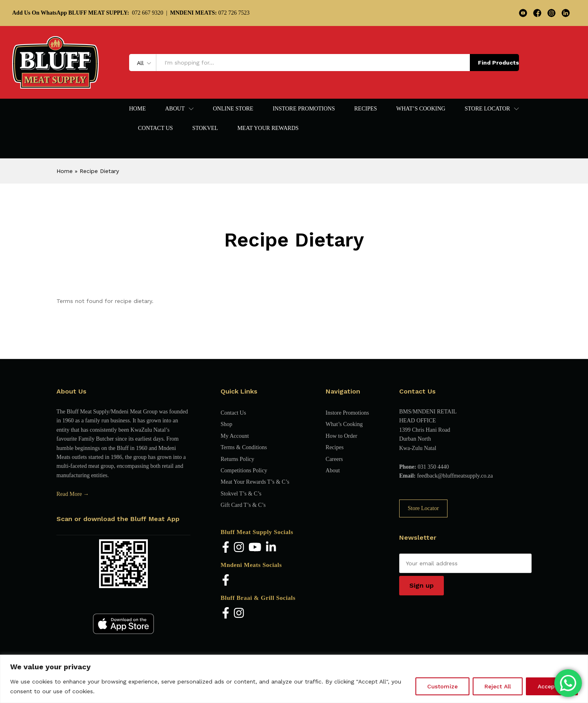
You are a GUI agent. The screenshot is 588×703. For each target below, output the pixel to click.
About (333, 470)
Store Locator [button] (487, 109)
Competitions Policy (244, 470)
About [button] (175, 109)
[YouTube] (255, 548)
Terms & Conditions (244, 447)
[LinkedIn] (271, 548)
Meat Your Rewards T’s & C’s (255, 482)
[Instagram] (239, 548)
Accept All (552, 686)
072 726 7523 (210, 13)
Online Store (233, 109)
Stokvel (205, 128)
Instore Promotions (304, 109)
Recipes (365, 109)
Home (137, 109)
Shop (226, 424)
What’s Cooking (421, 109)
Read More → (73, 494)
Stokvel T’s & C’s (241, 494)
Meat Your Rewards (268, 128)
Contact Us (156, 128)
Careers (334, 459)
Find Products (498, 63)
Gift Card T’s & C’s (243, 505)
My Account (235, 436)
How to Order (342, 436)
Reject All (498, 686)
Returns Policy (237, 459)
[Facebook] (226, 548)
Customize (442, 686)
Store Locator (423, 508)
